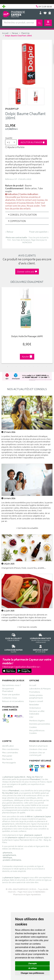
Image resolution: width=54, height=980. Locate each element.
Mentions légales (37, 721)
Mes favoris (7, 760)
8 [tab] (38, 367)
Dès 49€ (41, 638)
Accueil (5, 33)
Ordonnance (35, 708)
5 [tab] (25, 367)
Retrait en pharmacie (38, 746)
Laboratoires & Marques (40, 689)
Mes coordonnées (11, 750)
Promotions (35, 692)
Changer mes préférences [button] (32, 973)
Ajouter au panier (33, 143)
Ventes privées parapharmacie (36, 697)
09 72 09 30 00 (41, 648)
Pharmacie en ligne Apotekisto (27, 895)
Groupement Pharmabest (8, 690)
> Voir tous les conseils (27, 627)
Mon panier (7, 756)
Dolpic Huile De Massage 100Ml (27, 337)
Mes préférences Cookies (37, 732)
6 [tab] (29, 367)
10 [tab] (47, 367)
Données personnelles (40, 724)
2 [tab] (12, 367)
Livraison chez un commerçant (37, 754)
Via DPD (14, 648)
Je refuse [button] (32, 968)
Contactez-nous (10, 698)
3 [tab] (16, 367)
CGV (31, 718)
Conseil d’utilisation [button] (22, 215)
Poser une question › (39, 232)
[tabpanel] (27, 325)
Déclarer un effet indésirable (37, 713)
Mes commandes (10, 753)
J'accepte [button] (32, 963)
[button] (11, 142)
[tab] (27, 215)
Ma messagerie (9, 763)
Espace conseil (36, 702)
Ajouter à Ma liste (15, 148)
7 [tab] (34, 367)
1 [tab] (8, 367)
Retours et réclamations (13, 702)
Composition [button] (17, 221)
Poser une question (11, 695)
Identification (8, 746)
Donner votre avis (27, 272)
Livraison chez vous (38, 750)
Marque (15, 33)
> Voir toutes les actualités (27, 528)
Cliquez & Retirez (14, 637)
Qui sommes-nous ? (12, 686)
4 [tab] (21, 367)
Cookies (33, 728)
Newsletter (34, 705)
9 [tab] (42, 367)
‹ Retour (9, 232)
